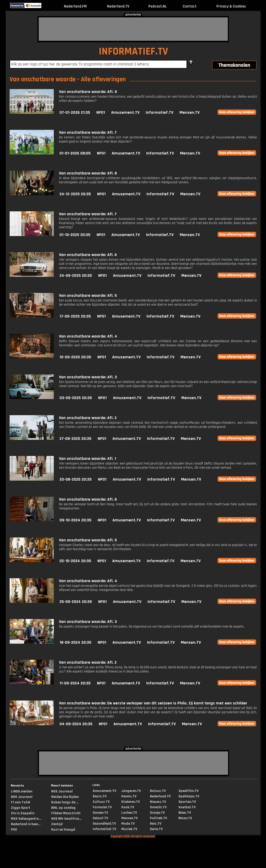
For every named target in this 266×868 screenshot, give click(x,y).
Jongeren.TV (131, 791)
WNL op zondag (63, 808)
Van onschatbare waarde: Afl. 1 (88, 459)
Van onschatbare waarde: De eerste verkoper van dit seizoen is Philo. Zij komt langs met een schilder (153, 703)
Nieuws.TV (158, 802)
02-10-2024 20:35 (75, 561)
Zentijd (57, 824)
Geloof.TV (100, 818)
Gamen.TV (100, 813)
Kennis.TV (129, 796)
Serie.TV (156, 829)
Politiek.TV (158, 818)
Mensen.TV (189, 113)
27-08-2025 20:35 (75, 439)
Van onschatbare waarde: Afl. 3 (88, 377)
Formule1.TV (102, 807)
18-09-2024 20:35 (75, 642)
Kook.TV (128, 807)
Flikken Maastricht (66, 813)
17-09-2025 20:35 (75, 316)
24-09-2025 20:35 (76, 276)
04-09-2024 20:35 (76, 724)
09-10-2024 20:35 (75, 520)
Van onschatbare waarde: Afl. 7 (88, 133)
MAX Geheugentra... (26, 819)
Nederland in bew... (26, 824)
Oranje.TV (157, 813)
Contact (190, 6)
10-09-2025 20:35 (75, 357)
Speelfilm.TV (188, 791)
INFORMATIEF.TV (133, 52)
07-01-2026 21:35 (75, 113)
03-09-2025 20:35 (76, 398)
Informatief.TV (159, 113)
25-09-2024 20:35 (76, 602)
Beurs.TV (100, 796)
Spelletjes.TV (189, 796)
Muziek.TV (129, 829)
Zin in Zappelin (23, 813)
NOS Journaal (22, 797)
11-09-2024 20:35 (75, 683)
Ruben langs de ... (65, 802)
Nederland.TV (118, 6)
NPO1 (101, 113)
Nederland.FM (75, 6)
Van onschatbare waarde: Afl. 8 (88, 173)
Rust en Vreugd (63, 830)
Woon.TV (185, 818)
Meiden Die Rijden (65, 797)
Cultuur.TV (101, 802)
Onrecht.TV (158, 807)
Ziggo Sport (21, 808)
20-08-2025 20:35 (76, 479)
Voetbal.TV (187, 807)
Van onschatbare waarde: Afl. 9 (88, 92)
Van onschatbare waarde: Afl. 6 (88, 255)
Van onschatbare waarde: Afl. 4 (88, 336)
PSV (14, 830)
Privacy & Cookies (231, 6)
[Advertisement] (133, 29)
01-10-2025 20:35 (75, 235)
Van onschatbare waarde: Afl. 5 (88, 296)
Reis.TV (156, 824)
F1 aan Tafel (21, 802)
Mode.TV (128, 824)
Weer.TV (185, 813)
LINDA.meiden (22, 791)
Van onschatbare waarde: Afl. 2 (88, 418)
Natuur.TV (158, 791)
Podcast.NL (158, 6)
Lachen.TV (129, 813)
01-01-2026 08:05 (75, 153)
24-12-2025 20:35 (75, 194)
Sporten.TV (187, 802)
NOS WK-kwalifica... (66, 819)
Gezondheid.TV (104, 824)
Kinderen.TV (131, 802)
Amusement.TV (125, 113)
